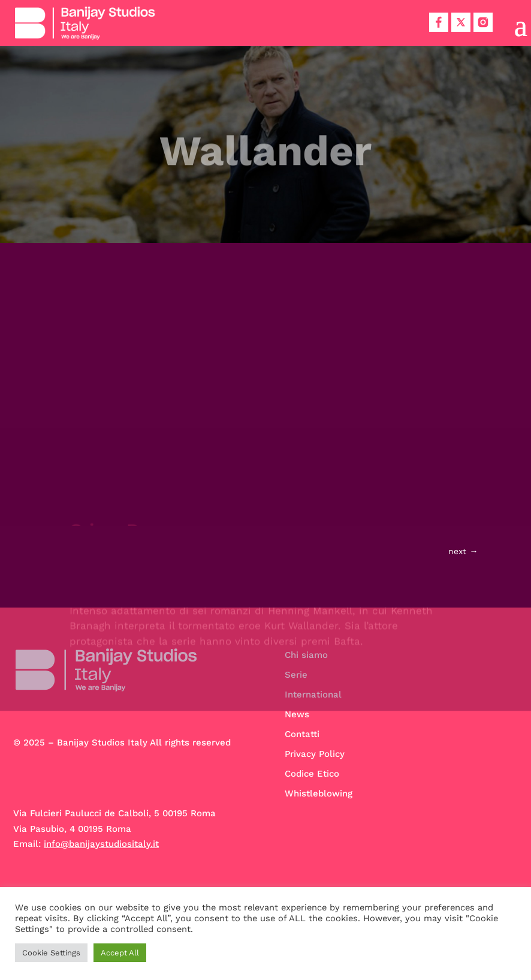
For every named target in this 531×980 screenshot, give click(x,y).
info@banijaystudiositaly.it (101, 844)
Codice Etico (312, 774)
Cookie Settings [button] (51, 953)
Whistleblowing (319, 793)
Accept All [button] (120, 953)
